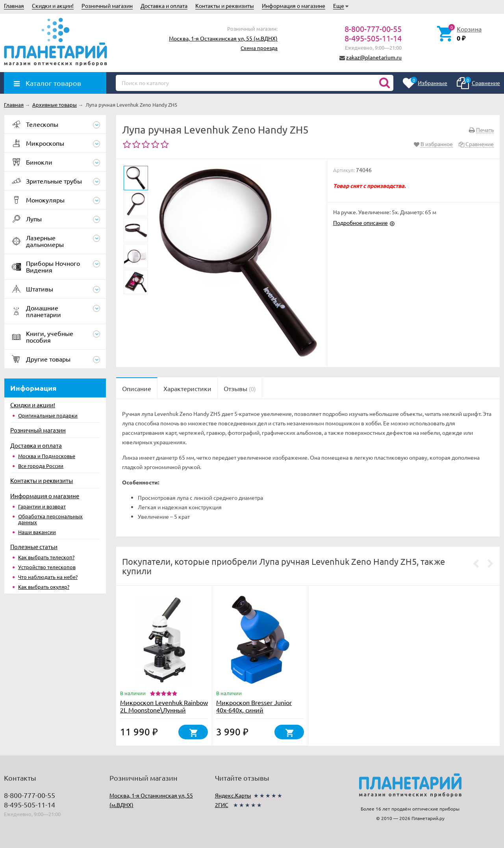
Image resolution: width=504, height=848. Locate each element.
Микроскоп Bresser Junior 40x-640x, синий (254, 706)
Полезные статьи (34, 546)
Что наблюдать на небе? (48, 577)
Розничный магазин (107, 6)
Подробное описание (360, 223)
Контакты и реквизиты (225, 6)
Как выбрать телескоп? (46, 557)
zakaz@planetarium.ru (374, 57)
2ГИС (222, 805)
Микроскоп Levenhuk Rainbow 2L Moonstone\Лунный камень (164, 710)
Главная (14, 6)
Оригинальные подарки (48, 415)
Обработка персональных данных (50, 519)
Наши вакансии (37, 532)
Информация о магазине (294, 6)
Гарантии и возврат (42, 506)
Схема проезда (259, 48)
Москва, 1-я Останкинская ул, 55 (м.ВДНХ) (223, 38)
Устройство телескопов (47, 567)
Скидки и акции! (53, 6)
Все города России (41, 466)
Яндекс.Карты (233, 795)
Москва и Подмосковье (47, 456)
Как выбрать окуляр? (44, 587)
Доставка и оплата (164, 6)
